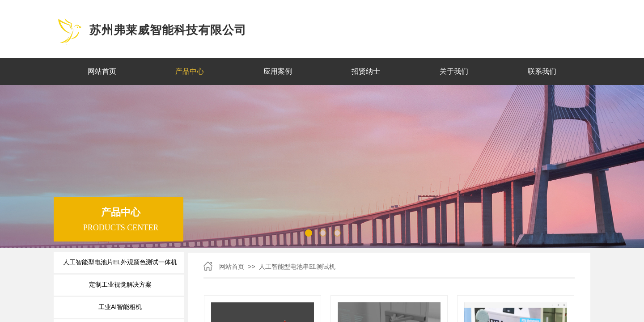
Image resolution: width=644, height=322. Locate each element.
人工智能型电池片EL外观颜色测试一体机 (120, 262)
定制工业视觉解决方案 (120, 284)
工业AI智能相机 (120, 307)
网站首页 (232, 267)
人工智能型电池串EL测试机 (297, 267)
